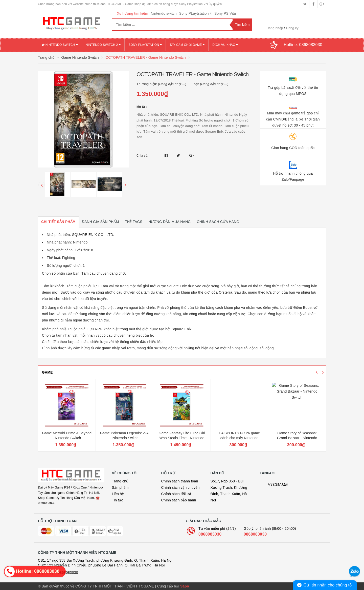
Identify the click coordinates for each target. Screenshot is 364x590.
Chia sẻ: (142, 156)
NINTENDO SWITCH (60, 45)
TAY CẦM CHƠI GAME (187, 45)
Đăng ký (292, 28)
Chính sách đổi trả (176, 494)
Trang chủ (120, 481)
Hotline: (303, 45)
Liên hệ (118, 494)
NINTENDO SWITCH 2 (103, 45)
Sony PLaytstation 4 (196, 13)
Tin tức (118, 500)
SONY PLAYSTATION (145, 45)
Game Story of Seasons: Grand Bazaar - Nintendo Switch (297, 438)
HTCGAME (278, 485)
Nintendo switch (164, 13)
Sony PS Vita (225, 13)
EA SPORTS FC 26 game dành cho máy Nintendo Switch (240, 438)
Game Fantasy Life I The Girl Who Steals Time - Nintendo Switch (182, 438)
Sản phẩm (120, 487)
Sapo (185, 586)
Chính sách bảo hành (179, 500)
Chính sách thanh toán (180, 481)
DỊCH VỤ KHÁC (225, 45)
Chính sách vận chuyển (180, 487)
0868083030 (210, 534)
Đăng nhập (275, 28)
